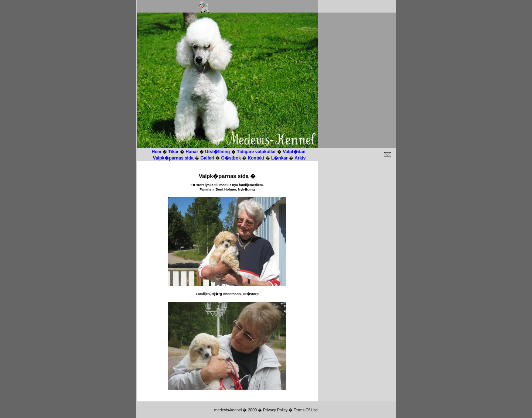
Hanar (192, 152)
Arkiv (300, 158)
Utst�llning (217, 152)
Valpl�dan (294, 152)
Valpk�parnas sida (174, 158)
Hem (157, 152)
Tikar (173, 152)
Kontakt (256, 158)
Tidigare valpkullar (257, 152)
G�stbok (231, 158)
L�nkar (279, 158)
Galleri (208, 158)
